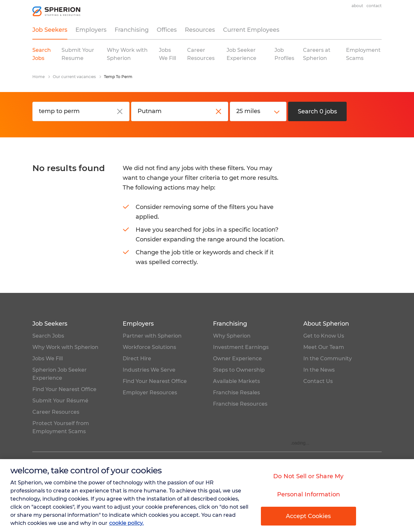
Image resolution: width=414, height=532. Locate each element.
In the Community (328, 359)
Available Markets (236, 381)
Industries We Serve (149, 370)
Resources (200, 30)
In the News (319, 370)
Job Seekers (50, 30)
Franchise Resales (236, 393)
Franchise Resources (240, 404)
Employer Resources (150, 393)
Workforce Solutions (149, 347)
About (357, 6)
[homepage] (57, 11)
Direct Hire (137, 359)
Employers (91, 30)
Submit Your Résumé (60, 401)
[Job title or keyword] (81, 111)
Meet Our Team (324, 347)
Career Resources (56, 412)
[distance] (258, 111)
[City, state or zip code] (180, 111)
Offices (167, 30)
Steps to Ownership (239, 370)
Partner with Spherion (152, 336)
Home (39, 77)
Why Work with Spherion (65, 347)
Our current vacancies (74, 77)
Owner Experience (237, 359)
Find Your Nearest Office (64, 389)
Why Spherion (232, 336)
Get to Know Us (324, 336)
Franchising (132, 30)
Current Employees (251, 30)
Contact (374, 6)
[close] (120, 111)
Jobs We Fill (48, 359)
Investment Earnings (241, 347)
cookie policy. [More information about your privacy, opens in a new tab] (126, 524)
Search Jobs (48, 336)
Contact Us (318, 381)
